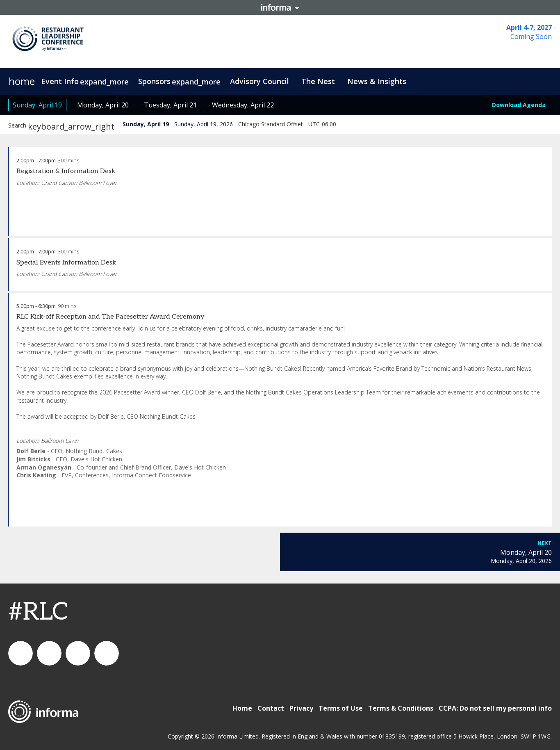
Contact (271, 708)
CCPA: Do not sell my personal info (495, 708)
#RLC (38, 612)
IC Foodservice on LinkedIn (49, 653)
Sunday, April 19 (37, 105)
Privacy (301, 708)
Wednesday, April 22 (243, 105)
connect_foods (20, 653)
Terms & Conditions (401, 708)
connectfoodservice (78, 653)
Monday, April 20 (103, 105)
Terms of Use (341, 708)
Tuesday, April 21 (170, 105)
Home (242, 708)
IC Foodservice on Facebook (107, 653)
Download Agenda (519, 105)
